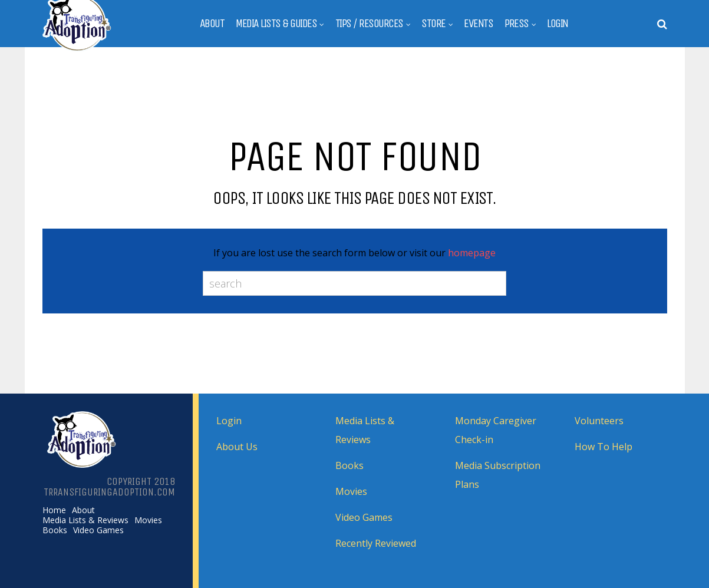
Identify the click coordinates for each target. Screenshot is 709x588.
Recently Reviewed (376, 543)
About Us (237, 447)
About (212, 24)
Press (517, 24)
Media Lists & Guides (276, 24)
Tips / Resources (369, 24)
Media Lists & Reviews (85, 520)
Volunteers (599, 421)
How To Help (604, 447)
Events (478, 24)
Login (558, 24)
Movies (148, 520)
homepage (472, 253)
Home (54, 510)
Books (55, 530)
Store (433, 24)
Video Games (98, 530)
